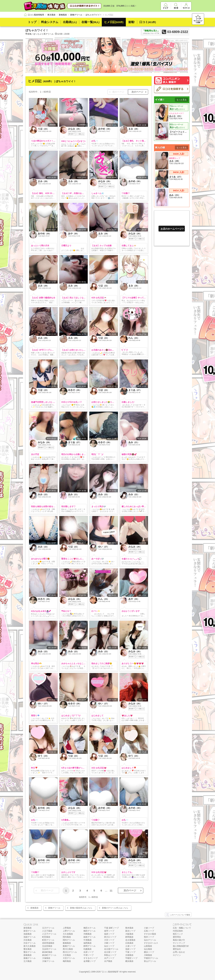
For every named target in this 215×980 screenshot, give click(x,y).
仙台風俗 (148, 949)
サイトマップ (179, 943)
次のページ (137, 92)
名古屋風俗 (130, 940)
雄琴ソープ (109, 931)
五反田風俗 (47, 946)
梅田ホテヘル (90, 928)
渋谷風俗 (28, 940)
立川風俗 (28, 961)
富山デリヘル (150, 961)
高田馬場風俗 (48, 943)
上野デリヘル (69, 931)
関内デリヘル (69, 940)
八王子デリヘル (49, 934)
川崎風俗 (148, 955)
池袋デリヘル (30, 937)
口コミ (148, 22)
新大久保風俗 (30, 946)
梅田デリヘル (90, 931)
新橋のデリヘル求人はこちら (115, 908)
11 (111, 890)
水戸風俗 (108, 961)
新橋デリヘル (54, 908)
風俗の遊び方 (179, 940)
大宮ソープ (109, 940)
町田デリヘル (48, 940)
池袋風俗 (28, 934)
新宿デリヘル (30, 931)
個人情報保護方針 (181, 946)
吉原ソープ (89, 952)
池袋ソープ (130, 949)
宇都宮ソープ (131, 958)
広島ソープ (149, 931)
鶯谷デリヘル (30, 952)
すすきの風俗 (150, 934)
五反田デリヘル (49, 949)
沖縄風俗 (88, 934)
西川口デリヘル (70, 952)
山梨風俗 (148, 946)
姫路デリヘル (90, 937)
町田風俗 (46, 937)
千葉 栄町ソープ (111, 928)
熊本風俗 (129, 928)
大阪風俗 (129, 934)
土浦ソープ (130, 946)
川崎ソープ (109, 943)
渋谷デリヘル (30, 943)
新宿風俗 (28, 928)
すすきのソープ (91, 958)
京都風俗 (129, 955)
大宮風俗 (67, 955)
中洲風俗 (88, 940)
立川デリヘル (48, 928)
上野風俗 (67, 928)
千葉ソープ (130, 952)
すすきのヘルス (151, 943)
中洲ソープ (89, 955)
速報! (132, 22)
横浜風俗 (129, 961)
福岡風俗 (88, 943)
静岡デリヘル (90, 946)
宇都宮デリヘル (151, 958)
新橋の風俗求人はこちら (81, 908)
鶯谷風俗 (28, 949)
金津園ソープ (90, 961)
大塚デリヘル (48, 961)
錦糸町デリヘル (49, 955)
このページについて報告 (178, 915)
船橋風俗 (67, 943)
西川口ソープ (110, 937)
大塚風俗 (46, 958)
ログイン (177, 955)
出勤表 (70, 22)
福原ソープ (109, 934)
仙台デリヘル (150, 940)
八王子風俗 (47, 931)
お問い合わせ (179, 952)
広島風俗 (129, 943)
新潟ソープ (130, 931)
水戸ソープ (109, 958)
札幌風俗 (88, 949)
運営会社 (177, 949)
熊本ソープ (149, 937)
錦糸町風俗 (47, 952)
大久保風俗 (68, 934)
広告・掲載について (182, 928)
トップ (32, 22)
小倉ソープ (149, 928)
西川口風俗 (68, 949)
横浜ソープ (149, 952)
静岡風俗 (129, 937)
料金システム (50, 22)
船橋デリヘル (69, 946)
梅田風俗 (67, 961)
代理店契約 (178, 931)
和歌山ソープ (110, 955)
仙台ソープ (109, 946)
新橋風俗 (34, 908)
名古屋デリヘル (111, 949)
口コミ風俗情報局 (110, 972)
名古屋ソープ (110, 952)
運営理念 (177, 937)
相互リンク (178, 934)
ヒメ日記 (114, 22)
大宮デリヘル (69, 958)
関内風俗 (67, 937)
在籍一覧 (90, 22)
